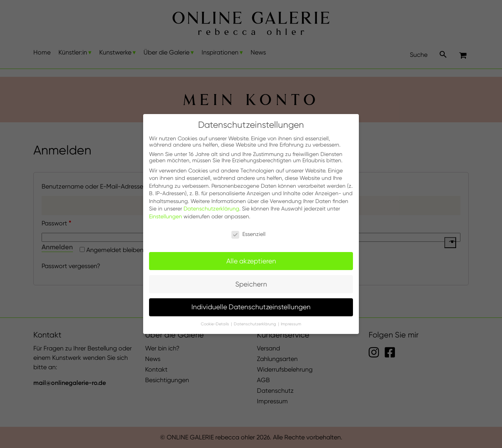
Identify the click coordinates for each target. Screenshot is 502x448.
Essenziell (248, 234)
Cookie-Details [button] (216, 324)
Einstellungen (166, 216)
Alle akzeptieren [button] (251, 261)
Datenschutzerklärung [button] (256, 324)
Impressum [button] (291, 324)
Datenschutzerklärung (211, 209)
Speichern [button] (251, 284)
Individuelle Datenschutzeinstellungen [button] (251, 307)
